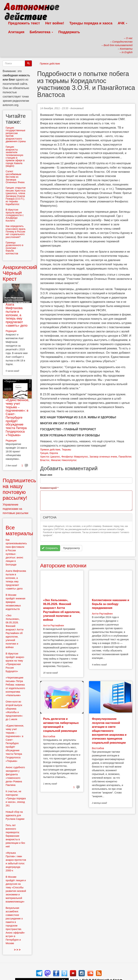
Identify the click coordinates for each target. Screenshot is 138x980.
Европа (54, 453)
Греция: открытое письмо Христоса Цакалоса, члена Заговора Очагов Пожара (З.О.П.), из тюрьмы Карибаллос (16, 196)
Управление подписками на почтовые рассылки (16, 509)
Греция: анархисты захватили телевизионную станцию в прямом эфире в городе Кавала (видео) (15, 156)
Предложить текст (24, 23)
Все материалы (19, 530)
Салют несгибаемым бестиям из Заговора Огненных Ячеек (15, 177)
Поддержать (69, 32)
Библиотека (41, 32)
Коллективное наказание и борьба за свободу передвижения (110, 604)
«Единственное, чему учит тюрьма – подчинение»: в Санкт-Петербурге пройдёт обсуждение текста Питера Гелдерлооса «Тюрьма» (17, 418)
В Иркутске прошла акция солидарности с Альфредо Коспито (15, 215)
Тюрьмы (66, 450)
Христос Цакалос (50, 457)
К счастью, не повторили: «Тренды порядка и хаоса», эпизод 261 (16, 798)
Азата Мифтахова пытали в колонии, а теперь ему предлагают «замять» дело (17, 315)
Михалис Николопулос (64, 460)
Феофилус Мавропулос (75, 457)
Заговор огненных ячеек (103, 457)
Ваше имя (46, 475)
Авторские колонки (63, 566)
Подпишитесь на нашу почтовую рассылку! (19, 489)
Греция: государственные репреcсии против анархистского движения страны (16, 135)
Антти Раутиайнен (54, 625)
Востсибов (49, 736)
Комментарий (49, 488)
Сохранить (50, 548)
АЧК (123, 23)
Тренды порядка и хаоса (91, 23)
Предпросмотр (71, 548)
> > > (17, 950)
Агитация (16, 32)
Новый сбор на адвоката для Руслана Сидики (15, 815)
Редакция (11, 331)
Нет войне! (55, 23)
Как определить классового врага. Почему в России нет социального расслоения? (16, 232)
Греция (44, 453)
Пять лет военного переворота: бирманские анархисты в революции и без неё (15, 836)
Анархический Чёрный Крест (20, 273)
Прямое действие (50, 64)
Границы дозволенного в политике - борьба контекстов (14, 248)
